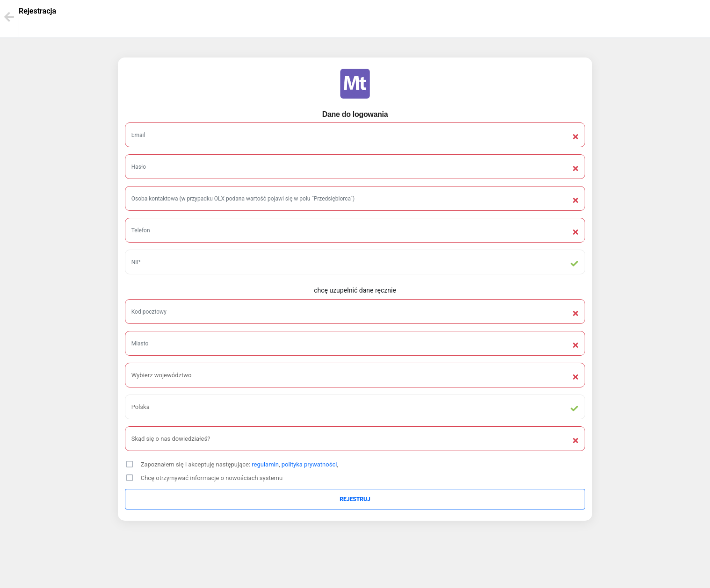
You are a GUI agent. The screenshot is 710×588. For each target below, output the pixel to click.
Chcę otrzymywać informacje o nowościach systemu (212, 478)
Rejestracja (37, 11)
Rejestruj (355, 499)
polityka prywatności (309, 464)
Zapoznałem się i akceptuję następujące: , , (239, 464)
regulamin (265, 464)
